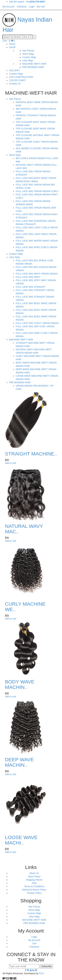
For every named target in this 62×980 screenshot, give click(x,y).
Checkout (34, 947)
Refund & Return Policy (34, 890)
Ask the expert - (27, 2)
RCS (41, 973)
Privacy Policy (34, 893)
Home (12, 44)
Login (34, 937)
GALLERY (14, 70)
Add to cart (11, 463)
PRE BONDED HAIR (33, 67)
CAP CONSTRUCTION (21, 77)
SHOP (12, 47)
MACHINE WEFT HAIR (34, 64)
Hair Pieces (28, 51)
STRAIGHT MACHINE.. (31, 454)
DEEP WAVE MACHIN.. (19, 762)
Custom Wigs (29, 57)
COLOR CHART (18, 80)
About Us (34, 873)
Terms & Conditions (34, 886)
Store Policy (34, 876)
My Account (34, 940)
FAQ (34, 883)
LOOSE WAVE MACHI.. (21, 840)
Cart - (9, 41)
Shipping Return (34, 880)
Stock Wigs (28, 54)
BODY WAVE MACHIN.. (20, 684)
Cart (34, 943)
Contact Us (15, 84)
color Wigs (28, 60)
